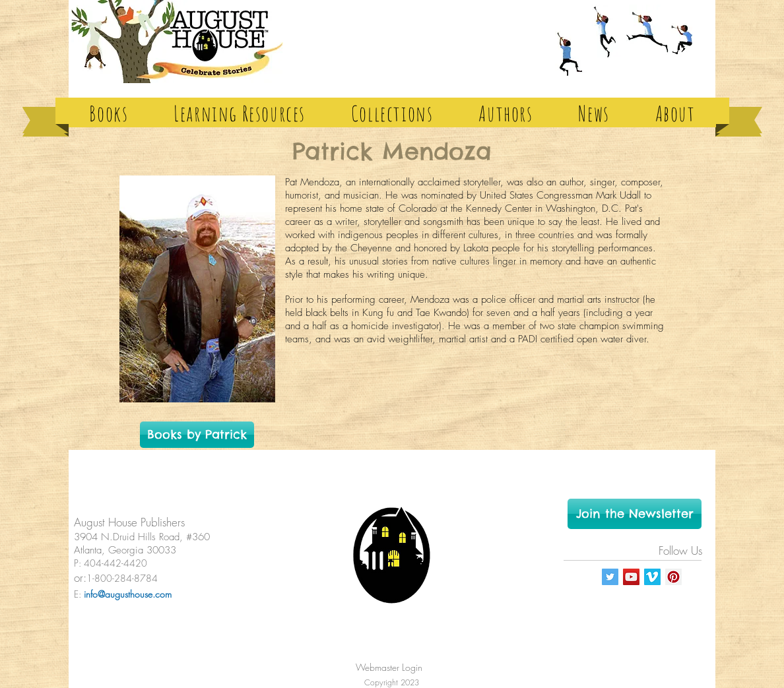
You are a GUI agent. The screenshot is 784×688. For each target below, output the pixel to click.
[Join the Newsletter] (635, 514)
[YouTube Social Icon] (631, 577)
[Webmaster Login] (389, 667)
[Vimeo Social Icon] (652, 577)
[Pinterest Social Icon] (673, 577)
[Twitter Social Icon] (610, 577)
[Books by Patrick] (197, 435)
